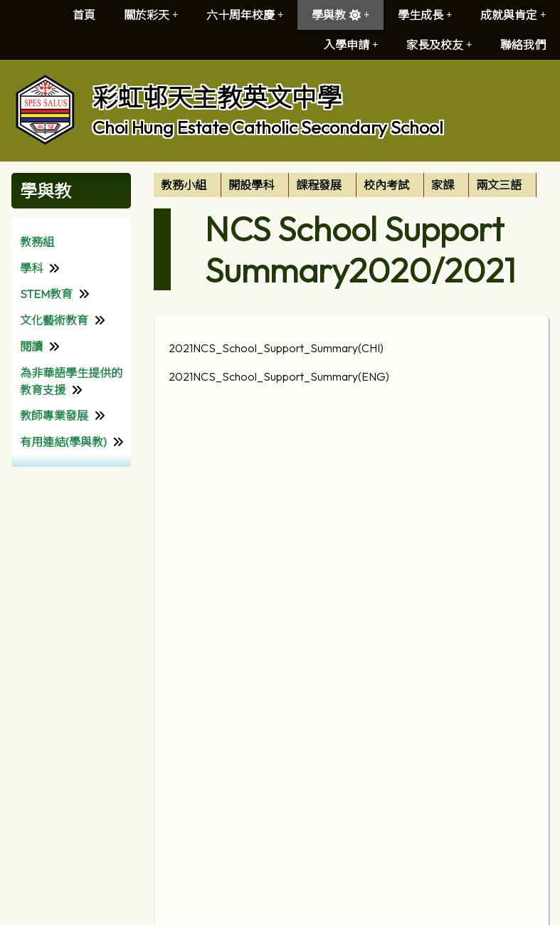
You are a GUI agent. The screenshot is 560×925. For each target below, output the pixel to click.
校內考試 (386, 185)
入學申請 (351, 45)
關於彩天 (151, 15)
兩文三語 (499, 185)
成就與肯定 (513, 15)
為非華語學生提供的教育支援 (71, 381)
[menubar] (345, 185)
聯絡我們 (523, 45)
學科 (31, 268)
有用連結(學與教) (63, 442)
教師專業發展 (54, 416)
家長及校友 (439, 45)
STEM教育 (46, 294)
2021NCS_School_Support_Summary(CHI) (276, 348)
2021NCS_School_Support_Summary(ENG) (279, 376)
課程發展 (319, 185)
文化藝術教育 (54, 320)
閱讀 (31, 347)
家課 (443, 185)
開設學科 (251, 185)
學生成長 (425, 15)
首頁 (84, 15)
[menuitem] (187, 185)
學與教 (340, 15)
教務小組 (184, 185)
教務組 (37, 242)
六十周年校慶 (245, 15)
